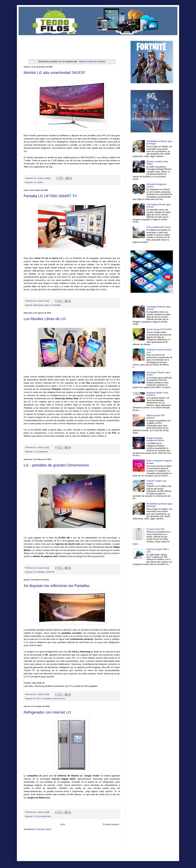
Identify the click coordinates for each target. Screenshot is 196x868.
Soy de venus (46, 840)
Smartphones (42, 452)
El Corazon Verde (93, 843)
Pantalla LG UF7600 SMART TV (50, 196)
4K (35, 698)
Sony (63, 698)
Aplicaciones (39, 305)
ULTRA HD (50, 572)
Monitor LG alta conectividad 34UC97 (55, 73)
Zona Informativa (30, 837)
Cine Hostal (80, 840)
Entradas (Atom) (44, 829)
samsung (56, 698)
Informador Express (67, 837)
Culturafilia (104, 843)
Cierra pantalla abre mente (158, 227)
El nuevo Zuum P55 (155, 529)
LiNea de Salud (53, 837)
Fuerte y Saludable (59, 840)
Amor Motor (113, 843)
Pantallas (57, 305)
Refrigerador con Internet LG (47, 712)
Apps (47, 305)
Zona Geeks (105, 837)
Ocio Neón (37, 840)
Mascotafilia (33, 843)
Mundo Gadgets (91, 840)
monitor (40, 182)
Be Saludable (42, 837)
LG (35, 182)
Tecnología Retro (44, 816)
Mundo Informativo (45, 843)
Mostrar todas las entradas (92, 61)
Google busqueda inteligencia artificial (155, 439)
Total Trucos (71, 840)
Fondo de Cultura (94, 837)
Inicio (63, 824)
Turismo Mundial (59, 843)
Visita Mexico (81, 843)
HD (38, 698)
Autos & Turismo (104, 840)
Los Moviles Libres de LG (45, 319)
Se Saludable (71, 843)
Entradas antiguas (111, 824)
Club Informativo (81, 837)
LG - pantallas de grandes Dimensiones (56, 465)
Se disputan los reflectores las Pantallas (57, 586)
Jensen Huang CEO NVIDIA (159, 329)
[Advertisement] (63, 45)
